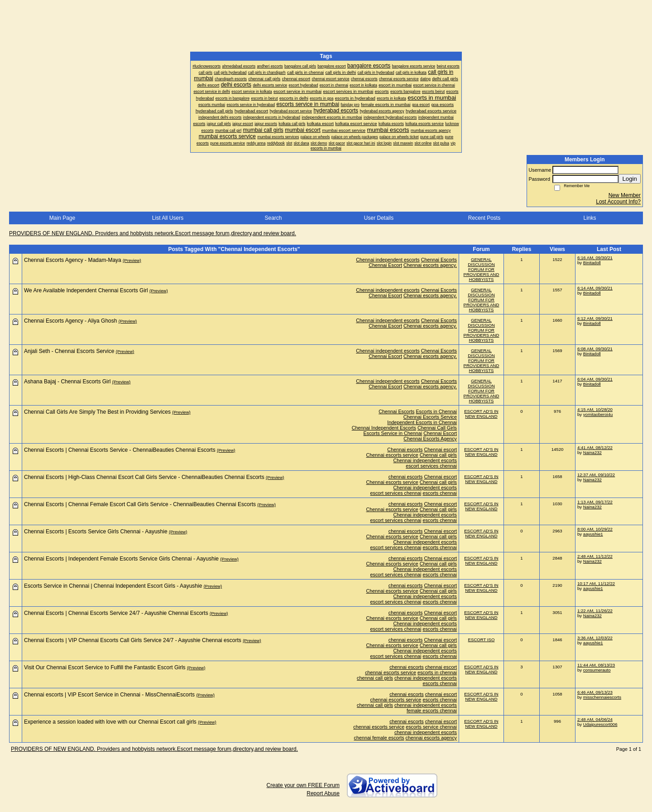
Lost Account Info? (618, 202)
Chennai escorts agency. (430, 265)
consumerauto (597, 670)
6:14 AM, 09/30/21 (595, 288)
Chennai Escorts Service (430, 417)
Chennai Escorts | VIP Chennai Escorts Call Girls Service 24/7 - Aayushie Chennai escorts (133, 640)
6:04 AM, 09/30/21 (595, 379)
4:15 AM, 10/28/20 (595, 409)
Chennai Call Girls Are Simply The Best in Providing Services (97, 412)
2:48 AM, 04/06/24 (595, 719)
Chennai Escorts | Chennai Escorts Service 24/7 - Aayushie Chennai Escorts (116, 613)
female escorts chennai (432, 710)
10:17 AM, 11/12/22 (596, 583)
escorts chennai (440, 493)
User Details (379, 218)
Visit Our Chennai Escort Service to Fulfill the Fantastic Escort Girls (105, 667)
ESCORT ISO (482, 640)
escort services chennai (431, 466)
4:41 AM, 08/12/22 (595, 447)
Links (590, 218)
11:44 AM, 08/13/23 (596, 665)
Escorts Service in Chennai (393, 433)
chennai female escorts (379, 738)
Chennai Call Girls (437, 428)
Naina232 (592, 452)
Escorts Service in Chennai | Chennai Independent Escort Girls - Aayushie (113, 586)
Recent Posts (484, 218)
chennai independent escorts (426, 678)
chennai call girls (375, 678)
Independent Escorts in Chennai (422, 422)
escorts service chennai (431, 727)
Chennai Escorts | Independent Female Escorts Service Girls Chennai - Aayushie (121, 559)
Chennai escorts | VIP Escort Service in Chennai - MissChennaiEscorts (109, 695)
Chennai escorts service (392, 455)
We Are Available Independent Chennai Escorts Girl (86, 290)
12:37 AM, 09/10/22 (596, 475)
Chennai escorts (405, 449)
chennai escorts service (391, 672)
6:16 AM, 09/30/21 (595, 258)
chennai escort (441, 667)
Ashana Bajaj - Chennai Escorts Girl (67, 382)
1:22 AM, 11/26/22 (595, 611)
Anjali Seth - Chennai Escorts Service (69, 351)
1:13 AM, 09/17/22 (595, 502)
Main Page (62, 218)
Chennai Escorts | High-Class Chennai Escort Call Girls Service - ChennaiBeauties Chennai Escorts (144, 477)
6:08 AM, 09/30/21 (595, 349)
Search (273, 218)
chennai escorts (406, 477)
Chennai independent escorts (388, 260)
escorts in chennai (437, 672)
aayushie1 (593, 534)
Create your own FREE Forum (303, 785)
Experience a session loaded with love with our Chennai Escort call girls (110, 722)
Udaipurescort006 (600, 724)
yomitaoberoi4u (598, 414)
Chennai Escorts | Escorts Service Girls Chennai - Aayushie (96, 532)
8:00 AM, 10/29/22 (595, 529)
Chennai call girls (438, 455)
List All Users (168, 218)
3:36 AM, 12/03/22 (595, 638)
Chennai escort (440, 449)
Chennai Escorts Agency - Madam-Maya (73, 260)
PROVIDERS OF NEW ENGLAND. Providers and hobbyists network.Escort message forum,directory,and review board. (153, 233)
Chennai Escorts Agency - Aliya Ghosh (70, 321)
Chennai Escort (385, 265)
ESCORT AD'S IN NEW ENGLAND (481, 414)
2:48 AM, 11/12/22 (595, 556)
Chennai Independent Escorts (384, 428)
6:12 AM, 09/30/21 (595, 318)
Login (630, 179)
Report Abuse (323, 793)
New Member (625, 195)
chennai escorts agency (431, 738)
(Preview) (132, 260)
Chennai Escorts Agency (430, 439)
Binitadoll (592, 263)
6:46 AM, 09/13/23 (595, 692)
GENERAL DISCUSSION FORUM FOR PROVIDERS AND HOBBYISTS (482, 269)
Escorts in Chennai (436, 411)
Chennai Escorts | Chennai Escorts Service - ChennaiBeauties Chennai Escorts (120, 450)
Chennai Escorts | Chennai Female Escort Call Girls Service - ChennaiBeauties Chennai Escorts (140, 504)
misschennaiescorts (602, 697)
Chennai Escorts (439, 260)
